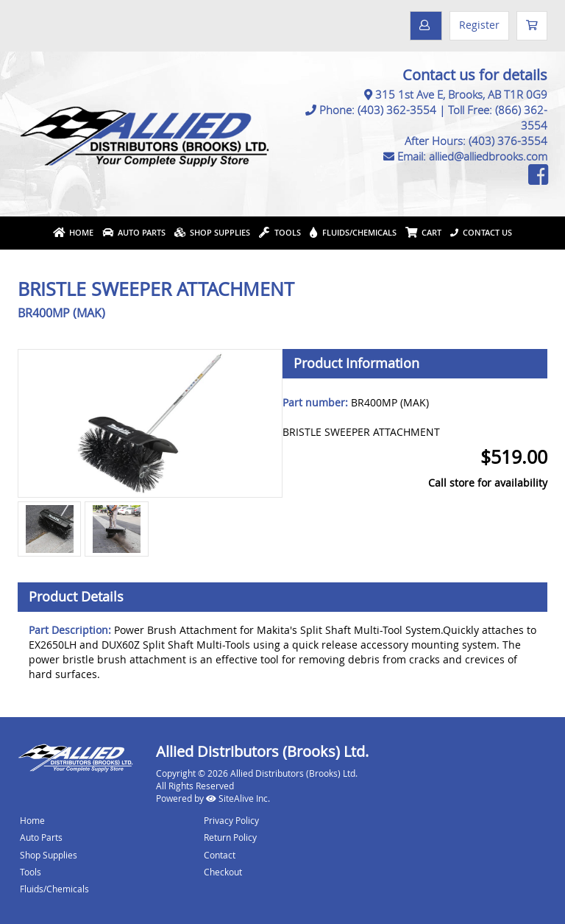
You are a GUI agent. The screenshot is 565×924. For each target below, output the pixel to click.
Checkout (223, 872)
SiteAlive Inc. (238, 798)
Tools (280, 232)
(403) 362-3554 (397, 110)
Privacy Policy (231, 820)
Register (479, 25)
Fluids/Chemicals (353, 232)
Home (73, 232)
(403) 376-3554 (508, 141)
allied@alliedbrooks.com (488, 156)
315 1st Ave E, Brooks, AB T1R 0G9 (461, 94)
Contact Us (481, 232)
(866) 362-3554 (521, 117)
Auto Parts (134, 232)
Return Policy (230, 837)
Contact (220, 855)
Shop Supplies (212, 232)
